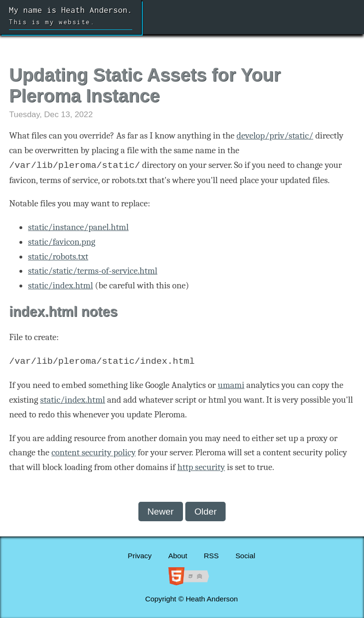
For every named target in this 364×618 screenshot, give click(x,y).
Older (205, 512)
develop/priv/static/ (275, 136)
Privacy (140, 556)
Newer (160, 512)
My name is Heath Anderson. (71, 18)
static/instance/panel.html (78, 227)
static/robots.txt (58, 257)
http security (201, 467)
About (178, 556)
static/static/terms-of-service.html (93, 271)
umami (231, 385)
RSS (211, 556)
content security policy (93, 452)
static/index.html (60, 286)
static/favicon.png (62, 242)
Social (246, 556)
